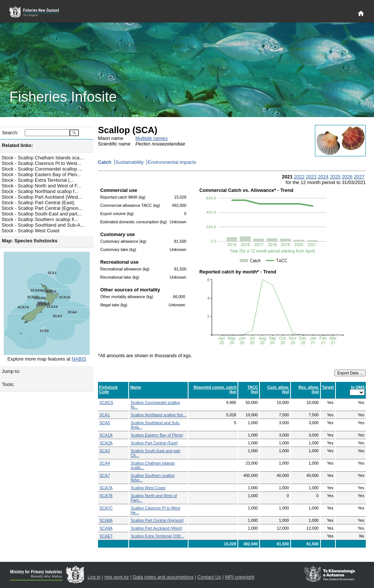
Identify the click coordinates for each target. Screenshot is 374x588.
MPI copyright (240, 577)
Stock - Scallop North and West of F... (41, 186)
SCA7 (105, 475)
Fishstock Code (108, 389)
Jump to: (11, 371)
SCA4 (105, 463)
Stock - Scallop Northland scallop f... (40, 191)
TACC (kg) (253, 389)
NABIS (79, 359)
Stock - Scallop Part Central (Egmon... (42, 208)
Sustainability (130, 162)
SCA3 (105, 451)
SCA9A (106, 528)
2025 (335, 177)
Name (136, 387)
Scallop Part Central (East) (154, 443)
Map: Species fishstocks (30, 241)
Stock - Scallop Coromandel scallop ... (42, 169)
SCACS (106, 402)
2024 (323, 177)
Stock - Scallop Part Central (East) (38, 203)
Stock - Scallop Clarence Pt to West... (41, 163)
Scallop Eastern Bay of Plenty (157, 435)
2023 (311, 177)
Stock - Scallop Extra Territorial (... (38, 180)
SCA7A (106, 488)
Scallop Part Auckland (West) (156, 528)
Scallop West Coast (148, 488)
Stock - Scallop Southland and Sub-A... (43, 225)
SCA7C (106, 508)
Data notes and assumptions (163, 577)
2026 (347, 177)
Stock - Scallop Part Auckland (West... (42, 197)
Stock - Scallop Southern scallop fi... (40, 219)
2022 (299, 177)
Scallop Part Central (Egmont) (157, 520)
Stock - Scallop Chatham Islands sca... (42, 158)
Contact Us (209, 577)
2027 (359, 177)
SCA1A (106, 435)
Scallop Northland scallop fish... (158, 415)
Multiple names (151, 138)
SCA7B (106, 496)
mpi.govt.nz (117, 577)
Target (328, 387)
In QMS (358, 387)
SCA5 (105, 423)
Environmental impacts (172, 162)
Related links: (17, 145)
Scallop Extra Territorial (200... (157, 536)
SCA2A (106, 443)
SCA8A (106, 520)
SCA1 (105, 415)
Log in (94, 577)
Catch (105, 162)
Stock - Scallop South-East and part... (41, 214)
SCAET (106, 536)
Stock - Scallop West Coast (30, 231)
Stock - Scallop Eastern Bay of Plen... (41, 174)
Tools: (8, 384)
